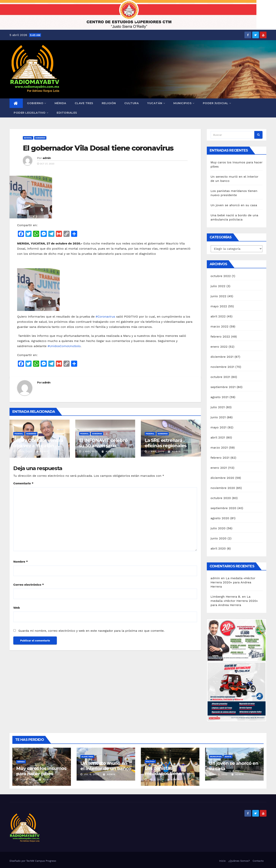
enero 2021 (219, 468)
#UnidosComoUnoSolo (64, 346)
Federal (19, 434)
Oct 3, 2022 (27, 779)
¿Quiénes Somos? (239, 861)
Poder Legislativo (31, 113)
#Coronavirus (105, 317)
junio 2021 (218, 417)
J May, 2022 (90, 451)
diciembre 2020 (222, 478)
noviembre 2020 (223, 488)
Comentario (23, 483)
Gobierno (37, 103)
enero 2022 (219, 347)
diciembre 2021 (222, 357)
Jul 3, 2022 (156, 779)
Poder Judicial (217, 103)
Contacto (258, 861)
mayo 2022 (219, 306)
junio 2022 (218, 296)
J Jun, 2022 (24, 451)
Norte (228, 757)
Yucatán (156, 103)
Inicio (222, 861)
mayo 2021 (219, 427)
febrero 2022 (220, 337)
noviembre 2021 (222, 367)
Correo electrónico (29, 585)
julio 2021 (218, 407)
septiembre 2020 (224, 508)
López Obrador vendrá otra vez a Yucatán (38, 443)
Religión (109, 103)
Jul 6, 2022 (91, 774)
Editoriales (67, 113)
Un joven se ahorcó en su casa (234, 205)
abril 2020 (218, 548)
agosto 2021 (220, 397)
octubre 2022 (221, 276)
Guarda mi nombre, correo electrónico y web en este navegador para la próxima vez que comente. (91, 631)
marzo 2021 (219, 448)
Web (17, 608)
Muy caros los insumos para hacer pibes (41, 771)
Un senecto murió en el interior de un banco (106, 766)
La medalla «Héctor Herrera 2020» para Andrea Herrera (233, 582)
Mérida (60, 103)
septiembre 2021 (223, 387)
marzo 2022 (220, 326)
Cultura (132, 103)
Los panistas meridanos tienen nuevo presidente (165, 773)
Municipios (184, 103)
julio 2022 (218, 286)
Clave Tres (84, 103)
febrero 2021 (220, 458)
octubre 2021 (220, 377)
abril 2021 (218, 437)
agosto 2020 (220, 518)
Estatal (28, 138)
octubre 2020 (221, 498)
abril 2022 (218, 316)
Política (150, 761)
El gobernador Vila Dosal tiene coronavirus (98, 148)
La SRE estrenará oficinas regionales (166, 443)
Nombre (21, 562)
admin (47, 158)
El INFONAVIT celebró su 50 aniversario (103, 443)
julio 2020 (218, 528)
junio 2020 (219, 538)
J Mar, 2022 (156, 451)
